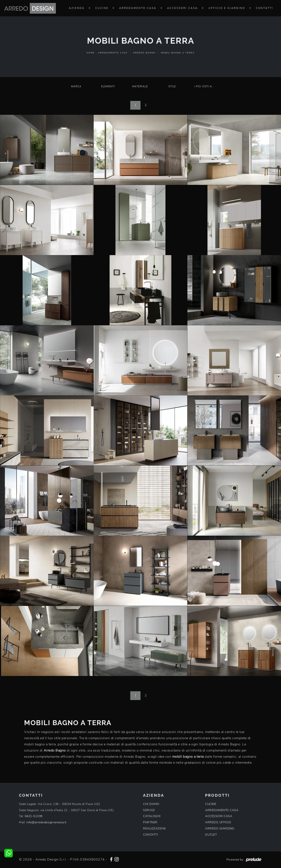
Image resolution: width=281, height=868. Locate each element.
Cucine (102, 8)
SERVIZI (149, 810)
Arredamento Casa (138, 8)
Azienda (77, 8)
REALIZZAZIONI (154, 829)
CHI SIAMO (151, 804)
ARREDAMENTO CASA (222, 810)
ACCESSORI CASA (219, 816)
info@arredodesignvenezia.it (46, 822)
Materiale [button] (140, 86)
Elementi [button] (108, 86)
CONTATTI (150, 835)
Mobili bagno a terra (178, 53)
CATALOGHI (152, 816)
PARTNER (150, 822)
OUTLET (211, 835)
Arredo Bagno (144, 53)
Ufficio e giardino (227, 8)
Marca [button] (76, 86)
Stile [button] (172, 86)
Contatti (264, 8)
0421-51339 (34, 816)
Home (91, 53)
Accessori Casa (183, 8)
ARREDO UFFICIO (218, 822)
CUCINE (211, 804)
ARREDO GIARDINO (220, 829)
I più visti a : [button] (204, 86)
